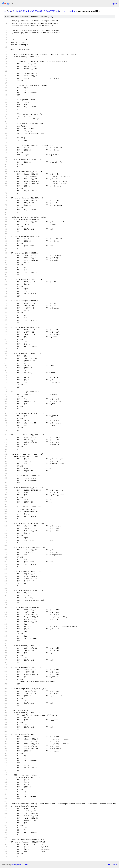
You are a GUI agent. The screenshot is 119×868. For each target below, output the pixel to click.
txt (109, 864)
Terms (26, 864)
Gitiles (14, 864)
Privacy (20, 864)
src (64, 11)
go (5, 11)
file (50, 17)
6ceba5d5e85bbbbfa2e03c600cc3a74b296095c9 (36, 11)
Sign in (114, 4)
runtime (72, 11)
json (115, 864)
